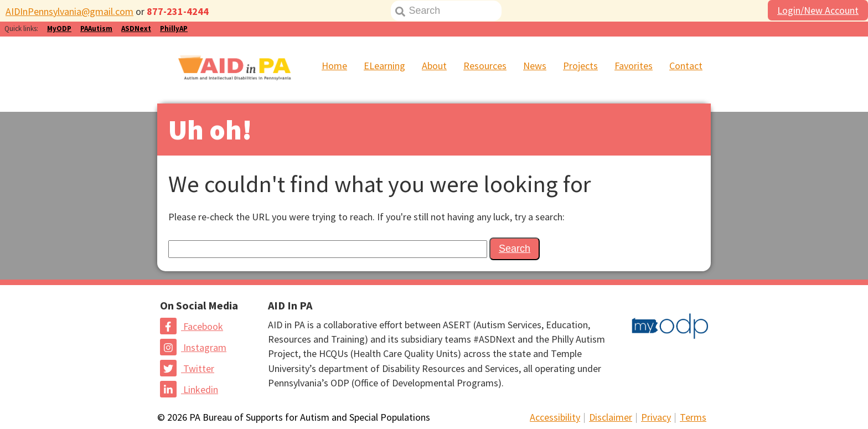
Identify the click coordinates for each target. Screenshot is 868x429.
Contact (686, 66)
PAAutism (96, 29)
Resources (485, 66)
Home (334, 66)
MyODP (59, 29)
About (434, 66)
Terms (693, 417)
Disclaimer (611, 417)
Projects (580, 66)
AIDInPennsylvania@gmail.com (69, 11)
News (535, 66)
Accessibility (555, 417)
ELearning (384, 66)
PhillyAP (174, 29)
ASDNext (136, 29)
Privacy (656, 417)
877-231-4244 (178, 11)
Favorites (634, 66)
